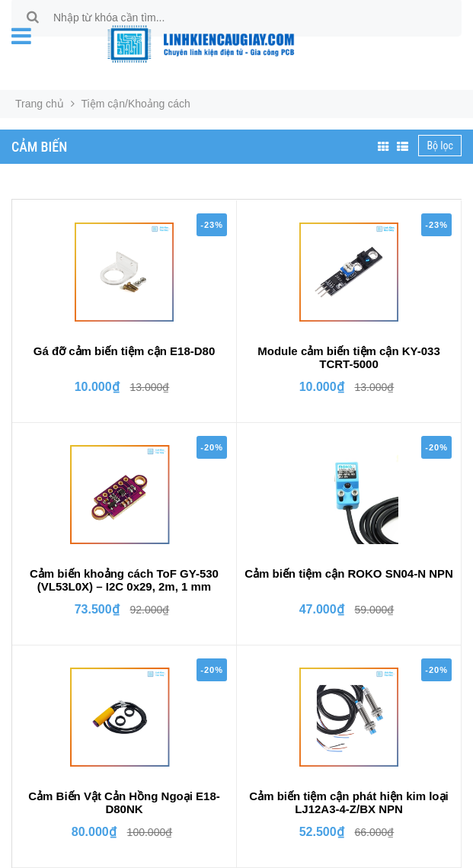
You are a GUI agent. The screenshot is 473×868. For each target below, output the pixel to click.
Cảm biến (39, 147)
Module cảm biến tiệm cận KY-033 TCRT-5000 (349, 357)
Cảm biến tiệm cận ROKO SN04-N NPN (349, 573)
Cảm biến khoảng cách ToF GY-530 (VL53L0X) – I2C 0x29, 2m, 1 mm (124, 580)
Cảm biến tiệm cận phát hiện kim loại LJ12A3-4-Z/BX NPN (348, 802)
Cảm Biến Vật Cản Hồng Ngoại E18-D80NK (124, 802)
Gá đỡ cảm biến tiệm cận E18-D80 (125, 351)
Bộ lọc (440, 146)
